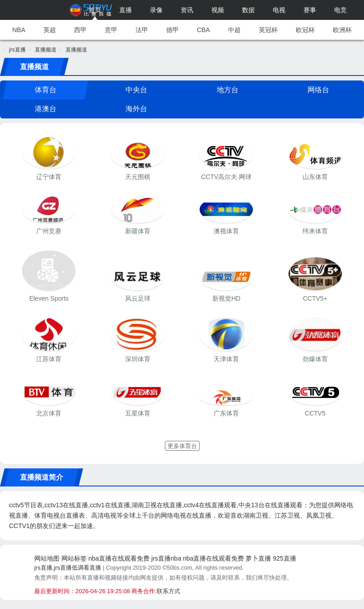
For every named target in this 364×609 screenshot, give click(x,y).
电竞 (341, 10)
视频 (218, 10)
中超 (234, 30)
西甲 (80, 30)
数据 (248, 10)
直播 (126, 10)
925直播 (284, 558)
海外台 (136, 109)
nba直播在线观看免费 (119, 558)
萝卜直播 (258, 558)
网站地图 (47, 558)
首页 (95, 10)
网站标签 (74, 558)
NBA (19, 30)
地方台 (228, 90)
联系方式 (168, 591)
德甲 (173, 30)
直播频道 (46, 50)
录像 (156, 10)
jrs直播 (17, 50)
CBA (203, 30)
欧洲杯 (342, 30)
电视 (279, 10)
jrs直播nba (166, 558)
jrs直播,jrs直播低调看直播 (68, 568)
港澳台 (46, 109)
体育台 (46, 90)
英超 (50, 30)
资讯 (187, 10)
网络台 (318, 90)
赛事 (310, 10)
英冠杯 (268, 30)
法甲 (142, 30)
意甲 (111, 30)
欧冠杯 (305, 30)
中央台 (136, 90)
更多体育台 (182, 446)
